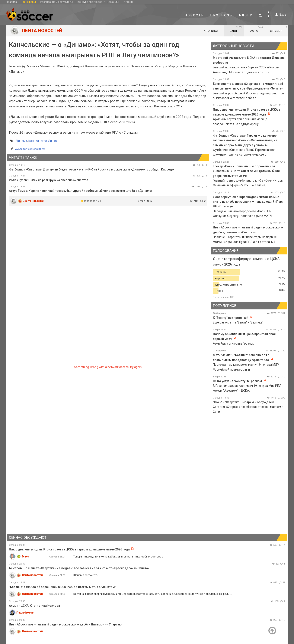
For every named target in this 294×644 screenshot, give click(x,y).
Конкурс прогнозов (90, 2)
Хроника (211, 31)
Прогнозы (222, 15)
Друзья (279, 29)
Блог (236, 29)
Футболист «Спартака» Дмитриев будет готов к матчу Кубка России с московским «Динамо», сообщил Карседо (91, 169)
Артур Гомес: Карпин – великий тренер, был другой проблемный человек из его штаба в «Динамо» (81, 191)
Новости (194, 15)
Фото (256, 29)
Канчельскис (38, 141)
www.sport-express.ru (28, 149)
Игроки (128, 2)
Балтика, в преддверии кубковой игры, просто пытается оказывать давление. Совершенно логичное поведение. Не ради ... (153, 594)
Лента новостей (34, 201)
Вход (280, 15)
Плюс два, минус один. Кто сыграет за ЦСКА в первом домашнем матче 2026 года (69, 549)
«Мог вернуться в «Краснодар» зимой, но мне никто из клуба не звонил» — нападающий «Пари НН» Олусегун (248, 202)
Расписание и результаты (57, 2)
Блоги (246, 15)
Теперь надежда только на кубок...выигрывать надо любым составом (118, 557)
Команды (113, 2)
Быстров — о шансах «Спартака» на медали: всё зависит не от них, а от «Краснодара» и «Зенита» (79, 568)
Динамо (21, 141)
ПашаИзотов (25, 613)
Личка (52, 141)
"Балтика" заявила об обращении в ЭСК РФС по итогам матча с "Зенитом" (62, 587)
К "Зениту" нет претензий (231, 318)
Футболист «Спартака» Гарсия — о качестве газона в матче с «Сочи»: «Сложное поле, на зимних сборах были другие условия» (245, 140)
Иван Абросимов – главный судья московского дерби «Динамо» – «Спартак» (66, 624)
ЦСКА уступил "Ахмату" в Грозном (237, 381)
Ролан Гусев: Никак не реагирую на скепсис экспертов (49, 180)
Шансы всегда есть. (86, 575)
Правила (11, 2)
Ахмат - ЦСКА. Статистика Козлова (34, 606)
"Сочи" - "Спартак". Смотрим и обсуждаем (244, 402)
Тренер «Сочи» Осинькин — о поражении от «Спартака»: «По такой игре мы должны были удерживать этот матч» (246, 171)
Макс (25, 557)
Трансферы (29, 2)
